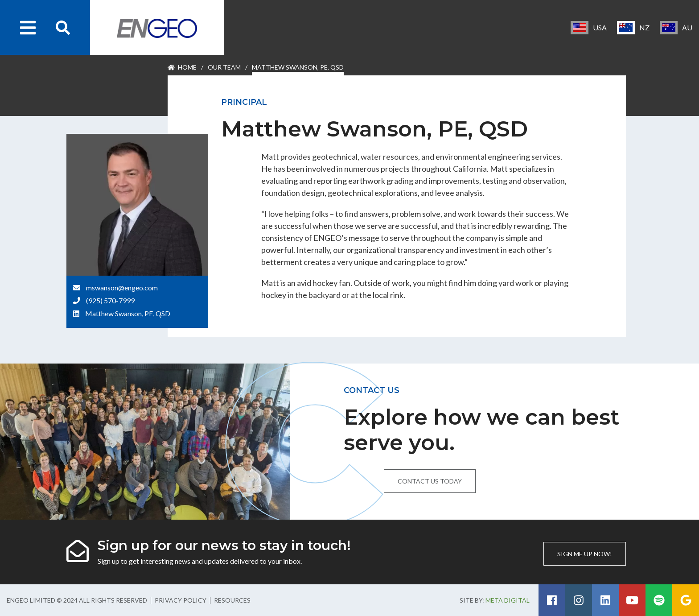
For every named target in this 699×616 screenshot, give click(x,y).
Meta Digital (508, 600)
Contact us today (430, 481)
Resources (232, 600)
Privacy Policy (181, 600)
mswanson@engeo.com (122, 287)
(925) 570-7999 (110, 300)
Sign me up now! (585, 554)
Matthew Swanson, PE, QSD (128, 313)
